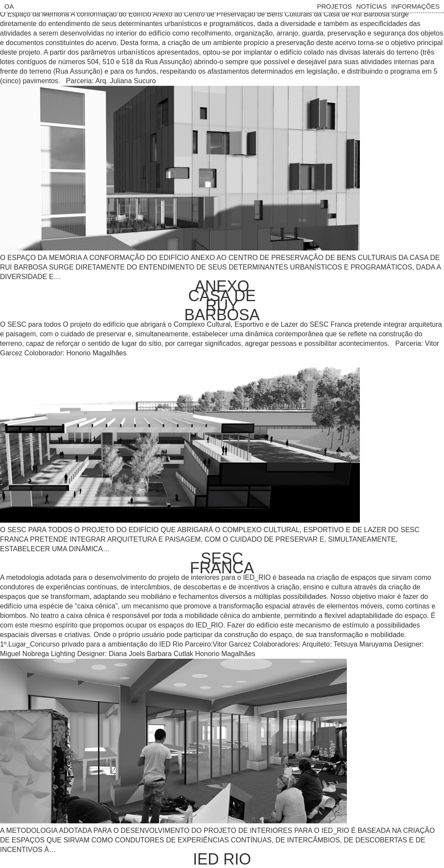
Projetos (335, 6)
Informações (415, 6)
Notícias (371, 6)
